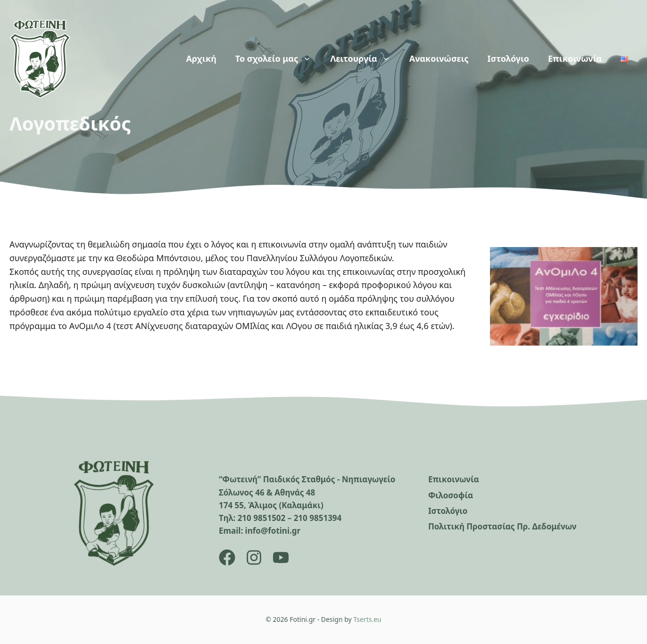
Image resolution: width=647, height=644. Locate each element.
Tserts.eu (367, 619)
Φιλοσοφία (451, 495)
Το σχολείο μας (278, 58)
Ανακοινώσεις (439, 58)
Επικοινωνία (575, 58)
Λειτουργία (365, 58)
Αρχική (201, 58)
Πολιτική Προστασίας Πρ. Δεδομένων (502, 526)
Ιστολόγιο (508, 58)
